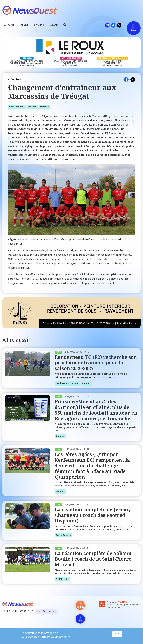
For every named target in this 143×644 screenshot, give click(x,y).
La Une (9, 25)
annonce (87, 383)
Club (54, 25)
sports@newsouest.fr (47, 611)
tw (119, 25)
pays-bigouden (17, 107)
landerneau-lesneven (67, 383)
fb (113, 25)
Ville (24, 25)
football (32, 107)
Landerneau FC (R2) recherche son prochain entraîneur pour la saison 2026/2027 (96, 363)
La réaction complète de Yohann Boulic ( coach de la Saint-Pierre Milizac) (93, 559)
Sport (39, 25)
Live (130, 25)
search (66, 25)
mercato (44, 107)
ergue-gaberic (63, 535)
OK (117, 634)
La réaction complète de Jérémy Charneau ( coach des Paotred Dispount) (93, 515)
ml (107, 25)
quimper (60, 436)
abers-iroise (62, 579)
